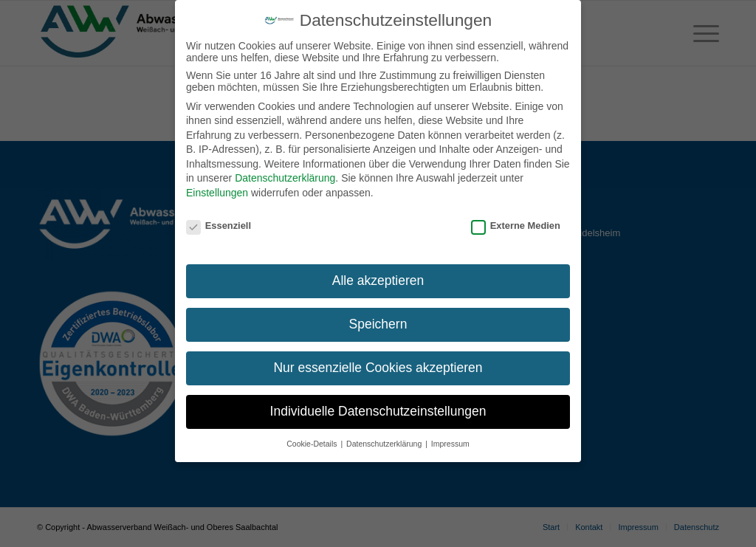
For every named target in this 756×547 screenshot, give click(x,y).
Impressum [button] (450, 441)
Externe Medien (516, 223)
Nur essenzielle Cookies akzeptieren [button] (378, 365)
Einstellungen (217, 190)
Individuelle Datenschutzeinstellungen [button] (378, 409)
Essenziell (219, 223)
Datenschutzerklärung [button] (385, 441)
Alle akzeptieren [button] (378, 278)
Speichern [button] (378, 322)
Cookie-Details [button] (313, 441)
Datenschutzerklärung (285, 176)
